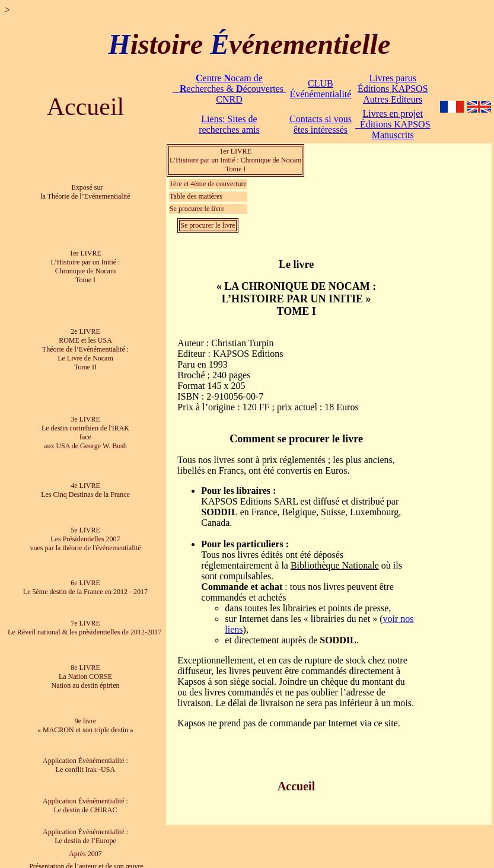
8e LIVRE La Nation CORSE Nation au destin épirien (85, 676)
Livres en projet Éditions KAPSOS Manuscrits (393, 124)
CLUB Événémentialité (320, 89)
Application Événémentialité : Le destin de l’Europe (85, 836)
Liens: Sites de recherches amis (229, 124)
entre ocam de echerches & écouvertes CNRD (229, 89)
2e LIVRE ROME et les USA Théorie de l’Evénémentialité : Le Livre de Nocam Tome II (85, 349)
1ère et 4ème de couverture (208, 184)
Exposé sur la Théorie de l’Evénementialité (85, 192)
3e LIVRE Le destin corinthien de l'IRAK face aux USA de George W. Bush (85, 433)
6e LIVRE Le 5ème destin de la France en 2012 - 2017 (85, 587)
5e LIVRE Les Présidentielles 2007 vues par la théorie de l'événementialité (85, 539)
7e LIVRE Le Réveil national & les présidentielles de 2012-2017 (85, 628)
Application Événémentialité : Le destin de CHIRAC (85, 805)
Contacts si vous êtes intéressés (321, 124)
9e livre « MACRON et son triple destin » (85, 725)
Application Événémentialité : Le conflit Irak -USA (85, 765)
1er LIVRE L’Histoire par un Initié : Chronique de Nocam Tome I (86, 267)
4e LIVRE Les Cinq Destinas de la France (85, 490)
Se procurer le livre (197, 209)
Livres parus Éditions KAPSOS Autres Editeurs (393, 89)
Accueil (86, 107)
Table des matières (196, 196)
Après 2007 (85, 854)
